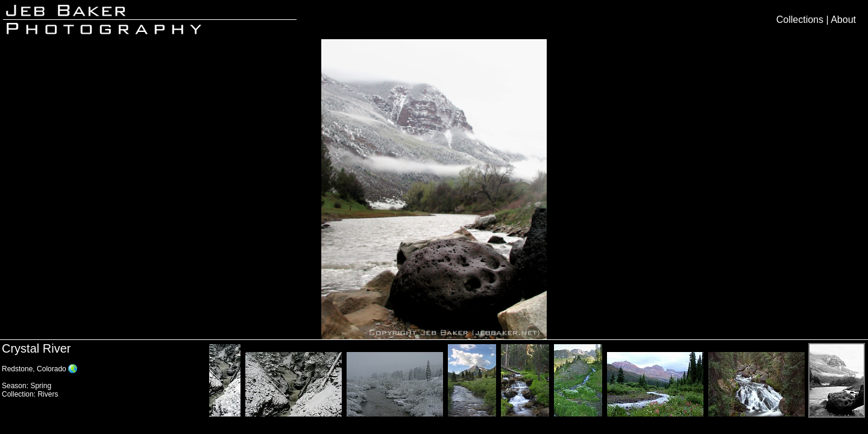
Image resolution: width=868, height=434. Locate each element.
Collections (800, 20)
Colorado (52, 369)
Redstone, (19, 369)
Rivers (48, 394)
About (843, 20)
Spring (41, 386)
